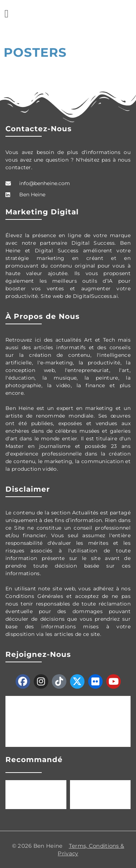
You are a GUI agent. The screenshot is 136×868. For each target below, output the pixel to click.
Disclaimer (28, 489)
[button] (7, 14)
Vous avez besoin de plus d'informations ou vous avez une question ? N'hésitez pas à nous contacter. (68, 160)
